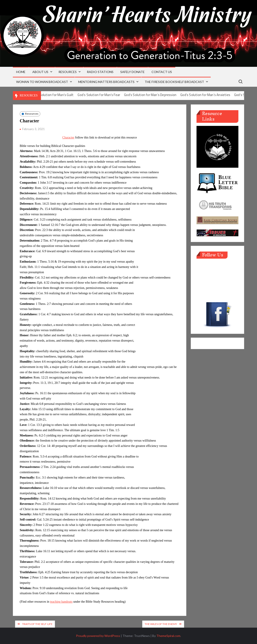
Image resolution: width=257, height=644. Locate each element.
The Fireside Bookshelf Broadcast (174, 82)
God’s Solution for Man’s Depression (157, 95)
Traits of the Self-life (37, 624)
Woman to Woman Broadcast (42, 82)
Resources (68, 72)
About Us (40, 72)
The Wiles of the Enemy (161, 624)
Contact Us (162, 72)
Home (21, 72)
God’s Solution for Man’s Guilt (59, 95)
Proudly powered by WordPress (98, 636)
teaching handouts (61, 602)
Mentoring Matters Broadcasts (106, 82)
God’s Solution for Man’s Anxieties (212, 95)
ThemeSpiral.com (168, 636)
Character (68, 137)
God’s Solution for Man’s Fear (105, 95)
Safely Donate (132, 72)
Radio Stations (100, 72)
